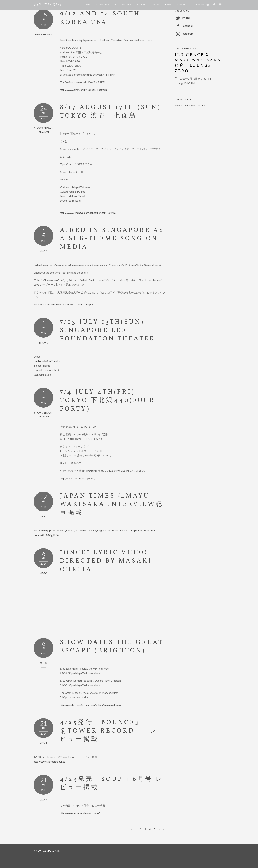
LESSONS (182, 5)
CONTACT (198, 5)
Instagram (184, 34)
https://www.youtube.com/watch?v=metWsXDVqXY (63, 304)
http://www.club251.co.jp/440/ (78, 478)
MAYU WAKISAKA (45, 851)
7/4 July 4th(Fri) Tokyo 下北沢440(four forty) (108, 401)
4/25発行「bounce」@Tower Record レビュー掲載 (109, 731)
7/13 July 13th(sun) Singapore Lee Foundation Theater (108, 331)
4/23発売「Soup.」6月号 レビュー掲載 (112, 783)
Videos (141, 5)
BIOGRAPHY (103, 5)
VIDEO (43, 573)
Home (87, 5)
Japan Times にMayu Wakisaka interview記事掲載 (112, 504)
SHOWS (47, 35)
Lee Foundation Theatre (47, 361)
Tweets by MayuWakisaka (190, 105)
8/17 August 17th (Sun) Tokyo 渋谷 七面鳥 (110, 112)
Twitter (183, 18)
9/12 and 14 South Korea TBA (100, 18)
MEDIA (43, 251)
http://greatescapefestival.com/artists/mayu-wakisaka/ (91, 705)
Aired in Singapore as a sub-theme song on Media (112, 239)
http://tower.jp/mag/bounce (49, 761)
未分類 (43, 663)
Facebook (184, 26)
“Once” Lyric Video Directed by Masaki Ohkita (106, 561)
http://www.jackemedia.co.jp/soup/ (80, 813)
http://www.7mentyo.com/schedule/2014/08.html (88, 213)
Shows (155, 5)
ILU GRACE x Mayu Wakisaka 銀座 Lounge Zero (198, 63)
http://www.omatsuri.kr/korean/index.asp (83, 90)
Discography (123, 5)
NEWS (168, 5)
